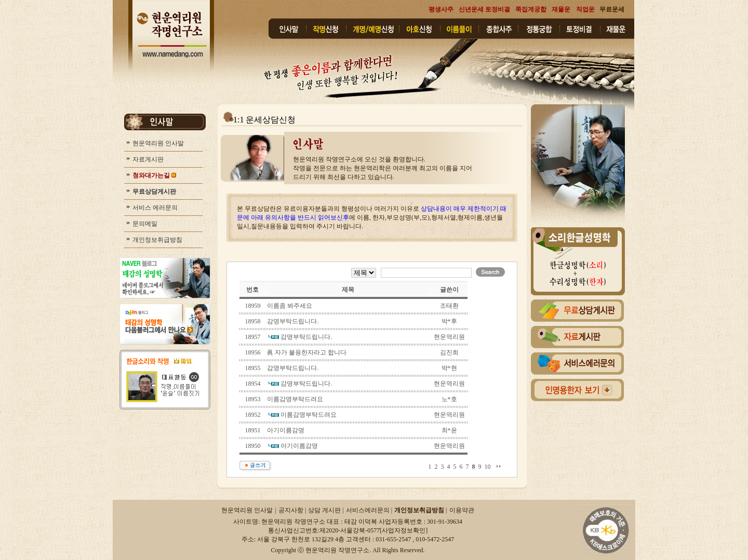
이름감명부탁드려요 (295, 399)
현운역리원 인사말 (157, 143)
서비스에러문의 (369, 510)
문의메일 (144, 224)
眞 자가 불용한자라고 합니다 (307, 352)
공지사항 (292, 510)
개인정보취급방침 (157, 240)
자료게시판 (147, 159)
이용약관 (462, 510)
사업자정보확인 (404, 530)
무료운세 (612, 9)
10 (488, 467)
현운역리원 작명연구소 (337, 550)
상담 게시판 (325, 510)
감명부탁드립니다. (293, 321)
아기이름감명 (286, 430)
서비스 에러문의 (154, 208)
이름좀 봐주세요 (290, 306)
